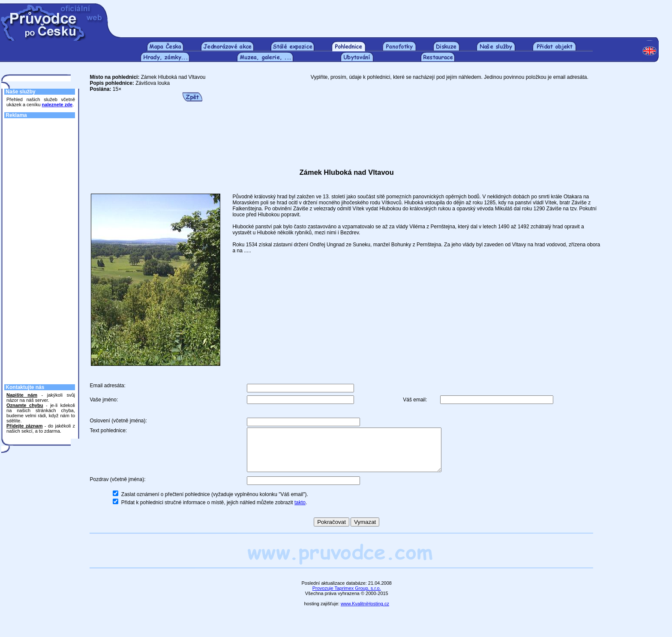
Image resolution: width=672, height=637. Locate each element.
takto (300, 511)
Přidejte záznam (24, 426)
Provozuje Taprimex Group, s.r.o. (347, 597)
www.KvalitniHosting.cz (365, 613)
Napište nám (22, 395)
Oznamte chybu (25, 405)
